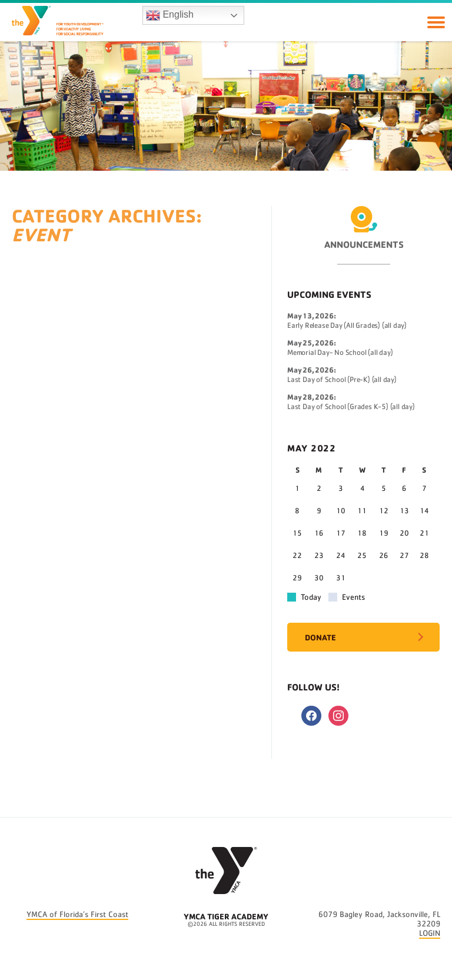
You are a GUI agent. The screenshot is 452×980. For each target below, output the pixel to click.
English (170, 15)
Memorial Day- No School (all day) (340, 353)
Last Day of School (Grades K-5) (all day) (351, 407)
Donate (320, 637)
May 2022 (312, 448)
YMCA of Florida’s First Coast (77, 915)
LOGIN (430, 934)
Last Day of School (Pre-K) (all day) (342, 380)
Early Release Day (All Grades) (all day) (347, 326)
